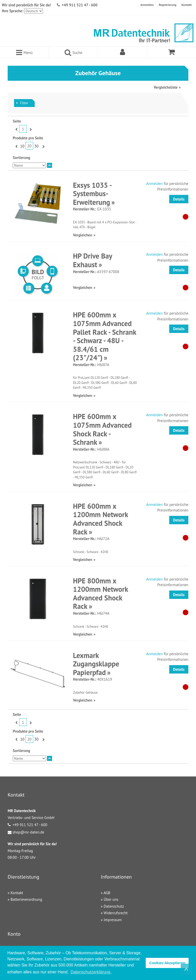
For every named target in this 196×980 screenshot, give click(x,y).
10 (22, 146)
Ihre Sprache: (13, 11)
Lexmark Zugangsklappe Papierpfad (96, 664)
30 (36, 146)
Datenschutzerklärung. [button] (91, 972)
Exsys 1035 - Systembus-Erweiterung (92, 194)
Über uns (111, 899)
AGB (107, 893)
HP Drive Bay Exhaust (93, 260)
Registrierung (168, 5)
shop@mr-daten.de (28, 832)
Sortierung (21, 158)
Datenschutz (114, 906)
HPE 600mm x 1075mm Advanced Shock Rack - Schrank (102, 429)
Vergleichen (83, 235)
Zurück (16, 129)
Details (179, 199)
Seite (17, 121)
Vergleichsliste (166, 87)
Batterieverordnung (26, 899)
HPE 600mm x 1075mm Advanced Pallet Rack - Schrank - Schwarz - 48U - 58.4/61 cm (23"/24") (105, 336)
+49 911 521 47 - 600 (80, 5)
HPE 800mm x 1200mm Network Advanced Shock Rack (100, 594)
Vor (30, 129)
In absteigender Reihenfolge (50, 165)
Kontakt (187, 5)
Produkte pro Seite (28, 138)
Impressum (113, 920)
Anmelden (147, 5)
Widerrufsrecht (116, 913)
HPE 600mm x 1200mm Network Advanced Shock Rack (100, 519)
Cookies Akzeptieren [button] (167, 963)
